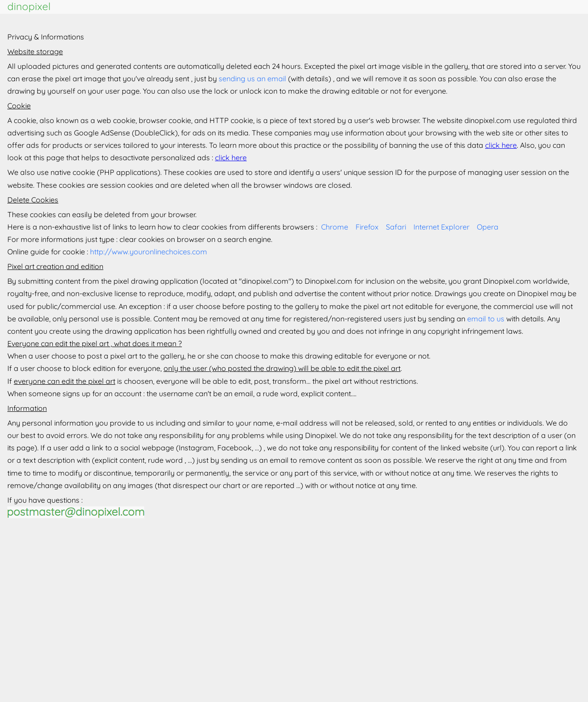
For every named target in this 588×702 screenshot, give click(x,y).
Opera (488, 227)
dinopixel (29, 6)
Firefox (367, 227)
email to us (486, 319)
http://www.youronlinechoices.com (149, 252)
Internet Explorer (441, 227)
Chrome (335, 227)
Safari (396, 227)
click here (501, 145)
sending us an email (252, 79)
